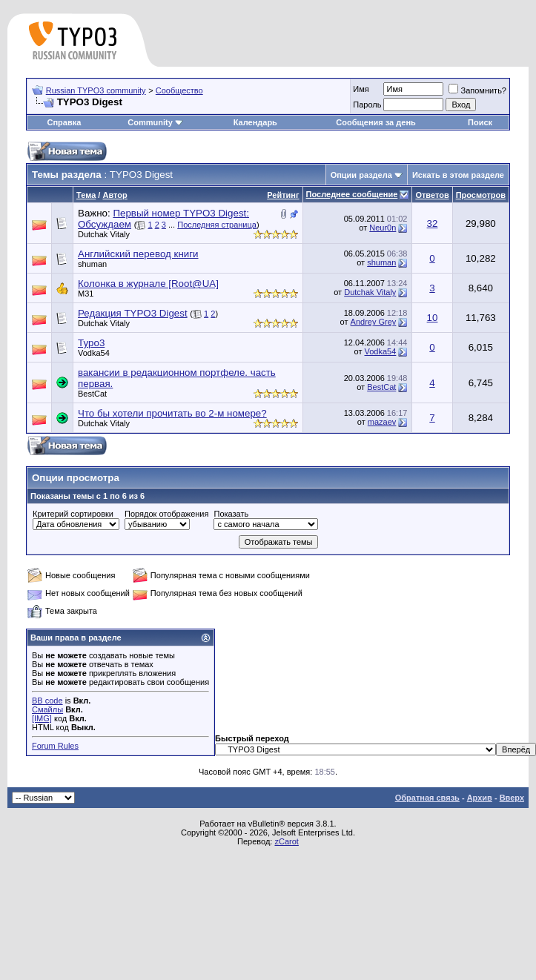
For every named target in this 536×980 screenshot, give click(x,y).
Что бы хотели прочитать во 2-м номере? (172, 413)
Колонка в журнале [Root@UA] (148, 284)
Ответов (432, 195)
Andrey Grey (374, 322)
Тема (86, 195)
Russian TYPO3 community (96, 90)
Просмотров (481, 195)
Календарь (255, 122)
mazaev (382, 422)
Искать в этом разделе (458, 175)
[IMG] (42, 718)
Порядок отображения (166, 514)
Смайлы (47, 709)
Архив (480, 798)
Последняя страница (217, 225)
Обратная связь (427, 798)
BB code (47, 701)
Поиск (480, 122)
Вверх (512, 798)
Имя (361, 89)
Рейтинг (283, 195)
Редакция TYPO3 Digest (133, 313)
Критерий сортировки (73, 514)
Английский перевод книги (138, 254)
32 (433, 224)
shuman (92, 264)
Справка (64, 122)
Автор (115, 195)
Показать (231, 514)
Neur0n (383, 228)
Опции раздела (361, 175)
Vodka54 (94, 353)
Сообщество (179, 90)
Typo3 (91, 343)
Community (155, 122)
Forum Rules (55, 746)
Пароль (367, 105)
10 (433, 318)
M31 (86, 294)
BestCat (92, 394)
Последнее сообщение (352, 194)
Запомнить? (477, 90)
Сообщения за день (375, 122)
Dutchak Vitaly (104, 234)
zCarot (286, 841)
